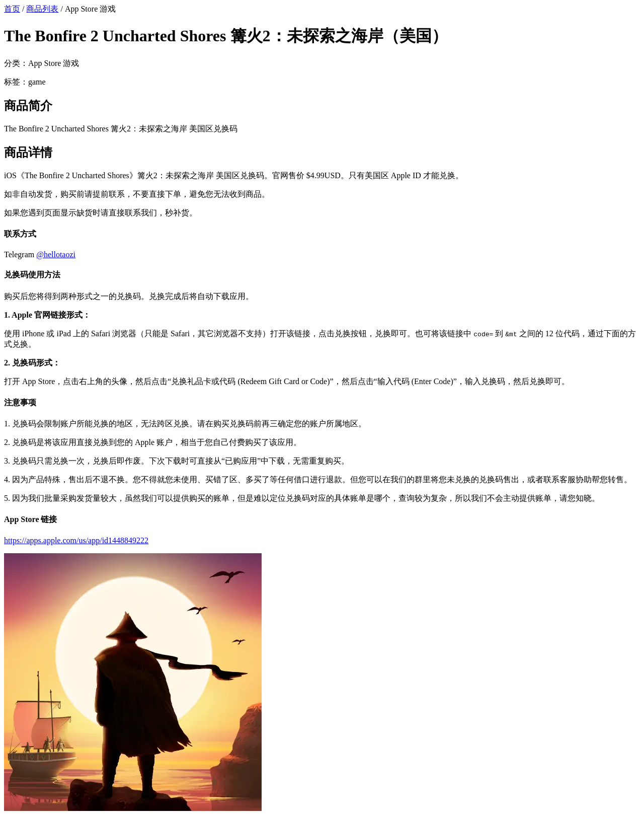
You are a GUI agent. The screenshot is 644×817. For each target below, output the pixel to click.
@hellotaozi (56, 254)
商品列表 (42, 9)
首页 (12, 9)
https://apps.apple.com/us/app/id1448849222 (76, 540)
